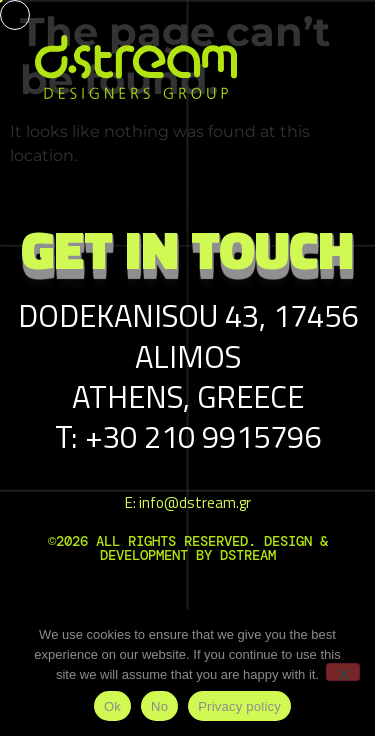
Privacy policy (239, 706)
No (159, 706)
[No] (343, 672)
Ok (112, 706)
